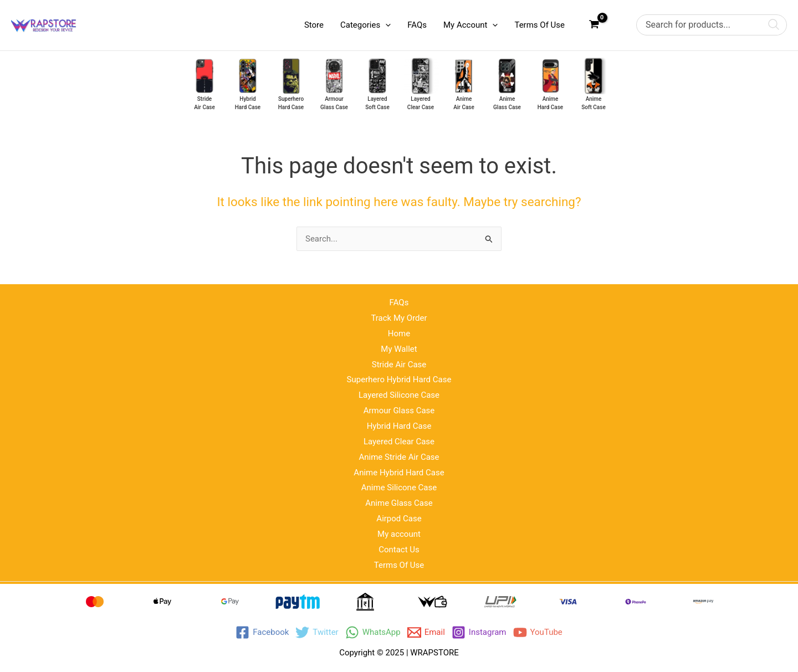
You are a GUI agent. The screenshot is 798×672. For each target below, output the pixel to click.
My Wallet (399, 349)
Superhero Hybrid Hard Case (399, 379)
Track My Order (399, 318)
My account (399, 534)
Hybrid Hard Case (399, 426)
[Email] (426, 632)
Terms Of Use (399, 565)
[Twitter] (317, 632)
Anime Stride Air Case (399, 457)
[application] (385, 25)
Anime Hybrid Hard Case (399, 473)
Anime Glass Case (399, 503)
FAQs (399, 302)
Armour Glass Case (399, 411)
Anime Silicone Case (399, 488)
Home (399, 334)
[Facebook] (262, 632)
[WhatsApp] (373, 632)
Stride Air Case (399, 365)
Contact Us (399, 550)
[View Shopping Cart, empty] (594, 25)
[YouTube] (538, 632)
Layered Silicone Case (399, 395)
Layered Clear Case (399, 442)
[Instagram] (479, 632)
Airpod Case (399, 519)
